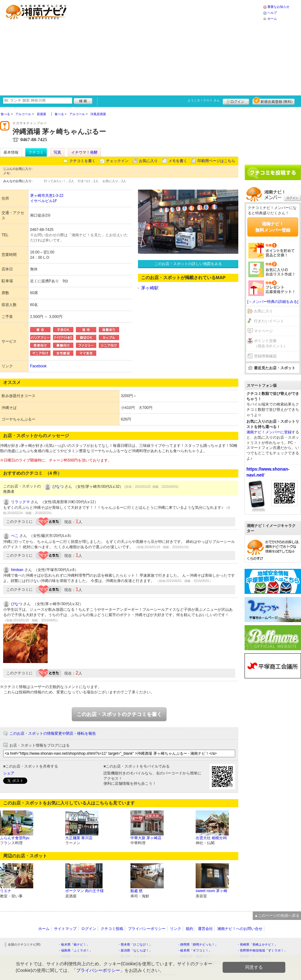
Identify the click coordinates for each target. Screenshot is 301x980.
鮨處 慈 (137, 891)
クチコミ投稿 (112, 929)
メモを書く (178, 161)
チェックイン (117, 161)
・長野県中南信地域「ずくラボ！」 (262, 950)
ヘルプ (272, 13)
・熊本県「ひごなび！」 (135, 944)
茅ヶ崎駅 (150, 288)
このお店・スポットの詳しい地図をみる (188, 264)
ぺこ (15, 536)
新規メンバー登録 (274, 101)
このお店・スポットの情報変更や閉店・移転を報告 (53, 733)
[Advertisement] (160, 47)
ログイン (236, 101)
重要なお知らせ (278, 7)
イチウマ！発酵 (84, 152)
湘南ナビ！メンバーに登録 (269, 432)
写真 (57, 152)
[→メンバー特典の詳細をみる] (273, 302)
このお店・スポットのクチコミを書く (119, 714)
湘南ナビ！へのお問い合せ (240, 929)
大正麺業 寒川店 (79, 838)
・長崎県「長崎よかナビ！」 (257, 944)
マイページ (263, 331)
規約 (189, 929)
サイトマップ (65, 929)
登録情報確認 (265, 356)
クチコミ (36, 152)
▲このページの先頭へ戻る (277, 916)
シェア (9, 773)
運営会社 (205, 929)
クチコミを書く (82, 161)
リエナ (6, 891)
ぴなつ (58, 487)
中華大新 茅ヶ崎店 (146, 838)
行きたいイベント (269, 321)
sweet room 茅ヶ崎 (211, 891)
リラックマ (20, 502)
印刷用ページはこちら (216, 161)
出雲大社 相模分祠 (211, 838)
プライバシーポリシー (147, 929)
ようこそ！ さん (204, 100)
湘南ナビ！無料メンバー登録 (273, 227)
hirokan (17, 570)
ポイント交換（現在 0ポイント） (271, 343)
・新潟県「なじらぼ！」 (135, 950)
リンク (176, 929)
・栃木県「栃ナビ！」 (74, 944)
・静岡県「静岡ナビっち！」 (198, 944)
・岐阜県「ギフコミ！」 (194, 950)
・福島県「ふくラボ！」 (75, 950)
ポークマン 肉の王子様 (84, 891)
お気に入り (148, 161)
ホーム (272, 19)
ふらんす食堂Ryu (15, 838)
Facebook (38, 366)
